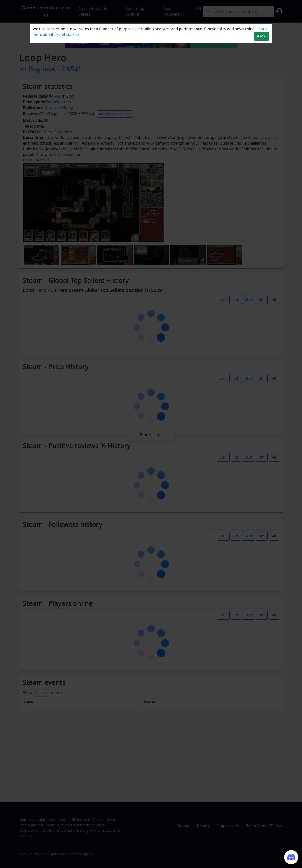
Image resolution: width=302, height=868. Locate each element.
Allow (262, 36)
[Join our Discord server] (291, 857)
